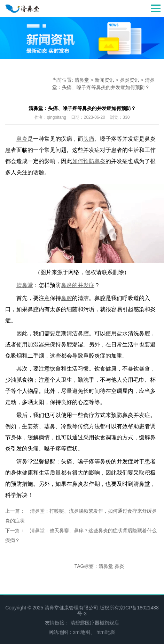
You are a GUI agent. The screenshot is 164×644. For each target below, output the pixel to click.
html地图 (106, 632)
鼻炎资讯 (130, 80)
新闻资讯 (104, 80)
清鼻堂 (82, 80)
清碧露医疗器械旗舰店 (95, 623)
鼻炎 (119, 566)
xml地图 (81, 632)
